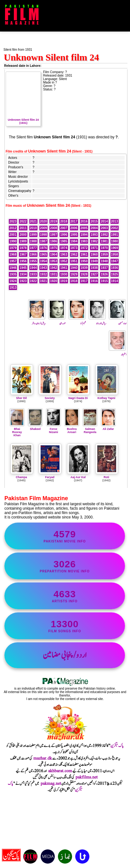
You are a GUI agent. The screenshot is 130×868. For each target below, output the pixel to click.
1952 (64, 261)
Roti (106, 477)
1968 (13, 255)
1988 (33, 241)
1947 (115, 261)
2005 (84, 228)
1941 (64, 268)
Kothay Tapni (106, 398)
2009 (43, 228)
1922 (33, 281)
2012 (13, 228)
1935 (13, 274)
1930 (64, 274)
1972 (84, 248)
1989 (23, 241)
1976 (43, 248)
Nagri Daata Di (78, 398)
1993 (94, 235)
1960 (94, 255)
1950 (84, 261)
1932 (43, 274)
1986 (54, 241)
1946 (13, 268)
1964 (54, 255)
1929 (74, 274)
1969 (115, 248)
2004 (94, 228)
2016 (84, 221)
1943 (43, 268)
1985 (64, 241)
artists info (65, 596)
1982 (94, 241)
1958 (115, 255)
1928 (84, 274)
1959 (104, 255)
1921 (43, 281)
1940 (74, 268)
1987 (43, 241)
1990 (13, 241)
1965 (43, 255)
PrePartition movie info (65, 566)
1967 (23, 255)
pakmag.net (51, 784)
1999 (33, 235)
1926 (104, 274)
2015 (94, 221)
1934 (23, 274)
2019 (54, 221)
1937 (104, 268)
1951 (74, 261)
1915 (104, 281)
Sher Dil (21, 398)
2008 (54, 228)
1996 (64, 235)
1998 (43, 235)
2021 (33, 221)
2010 (33, 228)
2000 (23, 235)
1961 (84, 255)
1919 (64, 281)
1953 (54, 261)
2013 (115, 221)
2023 (13, 221)
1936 (115, 268)
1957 (13, 261)
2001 (13, 235)
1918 (74, 281)
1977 (33, 248)
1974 (64, 248)
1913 (13, 288)
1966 (33, 255)
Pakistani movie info (65, 536)
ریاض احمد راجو (97, 321)
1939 (84, 268)
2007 (64, 228)
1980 (115, 241)
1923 (23, 281)
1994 (84, 235)
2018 (64, 221)
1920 (54, 281)
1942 (54, 268)
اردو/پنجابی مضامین (65, 655)
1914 (115, 281)
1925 (115, 274)
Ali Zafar (108, 427)
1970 (104, 248)
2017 (74, 221)
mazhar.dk (43, 758)
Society (50, 398)
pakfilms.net (87, 777)
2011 (23, 228)
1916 (94, 281)
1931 (54, 274)
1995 (74, 235)
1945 (23, 268)
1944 (33, 268)
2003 (104, 228)
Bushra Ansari (72, 429)
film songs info (65, 626)
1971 (94, 248)
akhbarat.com (60, 771)
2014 (104, 221)
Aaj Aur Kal (78, 477)
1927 (94, 274)
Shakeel (35, 427)
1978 (23, 248)
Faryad (50, 477)
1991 (115, 235)
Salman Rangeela (90, 429)
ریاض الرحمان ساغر (37, 321)
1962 (74, 255)
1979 (13, 248)
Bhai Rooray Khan (17, 431)
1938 (94, 268)
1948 (104, 261)
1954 (43, 261)
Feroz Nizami (54, 429)
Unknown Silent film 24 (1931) (23, 120)
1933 (33, 274)
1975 (54, 248)
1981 (104, 241)
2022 (23, 221)
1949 (94, 261)
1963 (64, 255)
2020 (43, 221)
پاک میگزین (117, 746)
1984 (74, 241)
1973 (74, 248)
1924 (13, 281)
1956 (23, 261)
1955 (33, 261)
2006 (74, 228)
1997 (54, 235)
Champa (21, 477)
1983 (84, 241)
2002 (115, 228)
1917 (84, 281)
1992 (104, 235)
